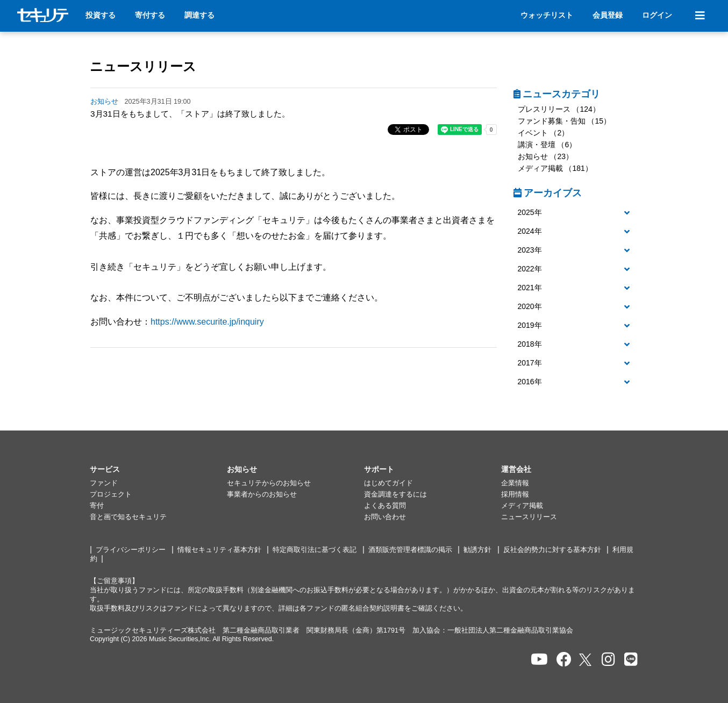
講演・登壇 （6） (547, 145)
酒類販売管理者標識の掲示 (410, 550)
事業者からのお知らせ (262, 494)
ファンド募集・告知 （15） (564, 121)
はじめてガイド (388, 483)
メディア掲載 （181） (555, 168)
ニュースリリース (143, 66)
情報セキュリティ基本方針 (219, 550)
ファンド (104, 483)
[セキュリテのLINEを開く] (631, 660)
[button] (576, 213)
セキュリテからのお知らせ (269, 483)
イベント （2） (544, 133)
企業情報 (515, 483)
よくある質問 (385, 506)
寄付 (97, 506)
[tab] (576, 213)
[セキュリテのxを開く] (586, 660)
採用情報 (515, 494)
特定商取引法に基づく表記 (315, 550)
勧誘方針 (477, 550)
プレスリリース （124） (559, 109)
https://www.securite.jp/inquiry (207, 322)
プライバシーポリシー (131, 550)
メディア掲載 (522, 506)
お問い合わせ (385, 517)
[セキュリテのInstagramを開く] (608, 660)
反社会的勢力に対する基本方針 (552, 550)
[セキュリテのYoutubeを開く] (539, 660)
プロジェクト (111, 494)
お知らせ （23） (545, 156)
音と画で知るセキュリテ (128, 517)
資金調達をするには (395, 494)
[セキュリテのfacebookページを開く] (564, 660)
